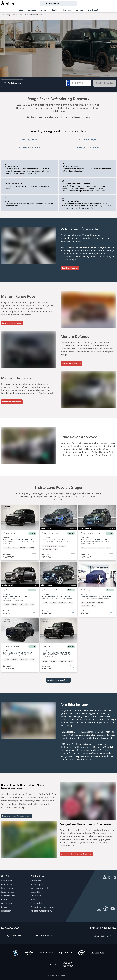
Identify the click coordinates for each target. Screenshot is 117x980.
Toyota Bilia (36, 881)
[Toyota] (82, 953)
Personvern (6, 903)
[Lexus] (98, 953)
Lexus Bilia (36, 892)
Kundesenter (7, 888)
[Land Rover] (68, 965)
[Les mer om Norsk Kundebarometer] (16, 816)
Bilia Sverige (36, 903)
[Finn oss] (67, 10)
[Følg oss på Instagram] (99, 909)
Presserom (6, 911)
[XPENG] (66, 953)
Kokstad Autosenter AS (41, 911)
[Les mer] (76, 854)
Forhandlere (7, 884)
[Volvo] (46, 953)
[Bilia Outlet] (93, 10)
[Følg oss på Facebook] (106, 909)
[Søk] (58, 4)
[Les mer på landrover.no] (12, 323)
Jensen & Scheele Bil (40, 888)
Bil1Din (34, 899)
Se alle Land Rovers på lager (58, 680)
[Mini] (29, 953)
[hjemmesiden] (110, 877)
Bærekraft (6, 899)
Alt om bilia (6, 881)
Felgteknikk (36, 896)
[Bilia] (7, 4)
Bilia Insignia (37, 884)
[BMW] (15, 953)
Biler (3, 15)
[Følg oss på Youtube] (112, 909)
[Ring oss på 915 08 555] (14, 936)
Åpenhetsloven (8, 896)
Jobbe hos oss (8, 892)
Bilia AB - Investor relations (43, 907)
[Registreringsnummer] (81, 83)
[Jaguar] (50, 965)
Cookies (5, 907)
